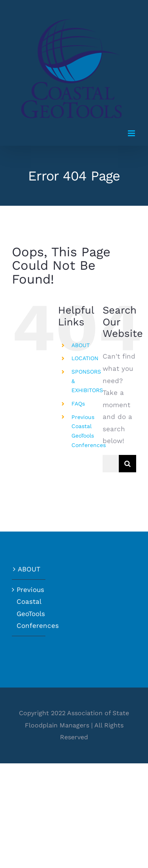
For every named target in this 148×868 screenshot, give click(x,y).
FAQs (78, 404)
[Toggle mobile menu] (132, 133)
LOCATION (85, 358)
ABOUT (81, 345)
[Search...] (111, 464)
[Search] (127, 464)
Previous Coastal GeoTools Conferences (29, 608)
